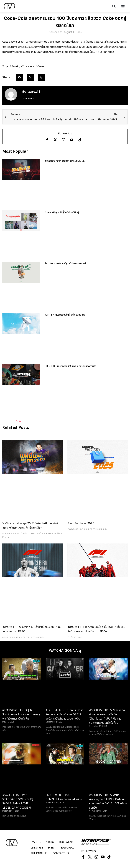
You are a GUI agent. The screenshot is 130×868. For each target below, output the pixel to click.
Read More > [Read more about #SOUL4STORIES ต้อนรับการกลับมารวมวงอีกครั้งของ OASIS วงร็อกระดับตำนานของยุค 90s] (52, 739)
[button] (114, 6)
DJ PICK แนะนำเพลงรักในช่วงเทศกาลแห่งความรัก (70, 366)
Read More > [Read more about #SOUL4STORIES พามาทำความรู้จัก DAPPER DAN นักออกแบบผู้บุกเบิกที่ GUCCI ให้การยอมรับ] (95, 825)
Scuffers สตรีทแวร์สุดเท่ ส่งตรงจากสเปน (66, 263)
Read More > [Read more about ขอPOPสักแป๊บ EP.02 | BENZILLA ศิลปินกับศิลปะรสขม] (52, 817)
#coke (40, 67)
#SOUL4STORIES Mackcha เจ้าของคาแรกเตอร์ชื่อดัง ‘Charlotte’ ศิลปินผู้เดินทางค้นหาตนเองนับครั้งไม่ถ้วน (107, 717)
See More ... (30, 99)
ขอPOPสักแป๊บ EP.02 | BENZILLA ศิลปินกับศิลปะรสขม (64, 797)
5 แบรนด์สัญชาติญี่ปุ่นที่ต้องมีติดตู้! (62, 212)
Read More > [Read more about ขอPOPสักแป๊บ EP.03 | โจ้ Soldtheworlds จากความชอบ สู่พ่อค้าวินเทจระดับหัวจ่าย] (9, 736)
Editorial (67, 848)
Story (50, 842)
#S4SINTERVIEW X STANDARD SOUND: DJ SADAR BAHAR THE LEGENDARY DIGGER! (18, 801)
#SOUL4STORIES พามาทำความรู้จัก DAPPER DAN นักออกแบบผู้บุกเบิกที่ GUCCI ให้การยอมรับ (108, 801)
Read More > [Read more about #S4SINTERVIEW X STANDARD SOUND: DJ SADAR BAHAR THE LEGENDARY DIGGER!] (9, 822)
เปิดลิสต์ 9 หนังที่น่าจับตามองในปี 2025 (65, 161)
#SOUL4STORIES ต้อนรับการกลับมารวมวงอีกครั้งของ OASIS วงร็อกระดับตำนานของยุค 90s (65, 714)
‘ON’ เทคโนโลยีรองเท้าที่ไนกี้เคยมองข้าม (65, 315)
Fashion (36, 842)
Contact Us (61, 853)
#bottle (15, 67)
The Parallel (39, 853)
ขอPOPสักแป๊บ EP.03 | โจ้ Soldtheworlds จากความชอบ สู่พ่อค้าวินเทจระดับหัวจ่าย (21, 714)
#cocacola (28, 67)
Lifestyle (37, 848)
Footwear (66, 842)
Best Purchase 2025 (81, 523)
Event (52, 848)
